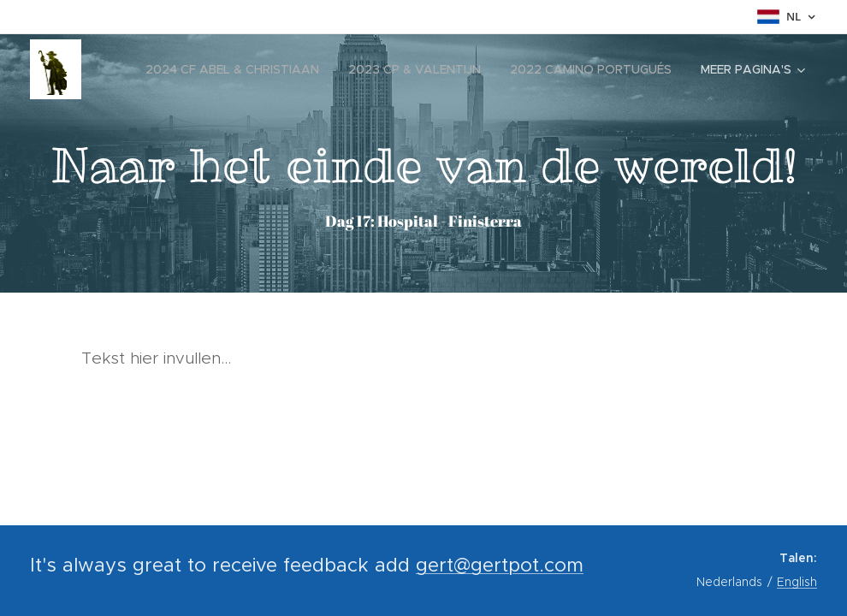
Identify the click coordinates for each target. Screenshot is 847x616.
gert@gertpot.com (500, 565)
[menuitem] (232, 69)
